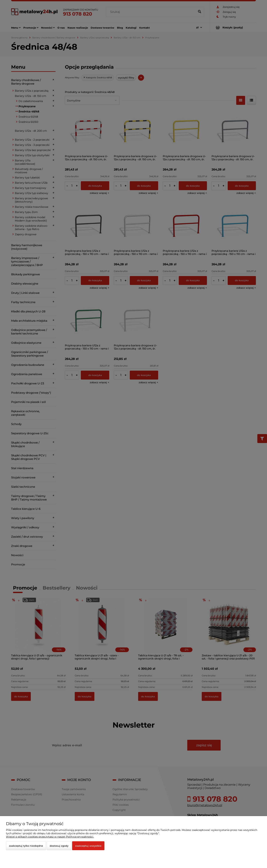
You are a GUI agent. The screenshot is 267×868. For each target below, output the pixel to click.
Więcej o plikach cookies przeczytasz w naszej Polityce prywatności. (50, 837)
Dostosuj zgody (59, 846)
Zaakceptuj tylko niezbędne (26, 846)
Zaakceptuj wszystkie (88, 846)
